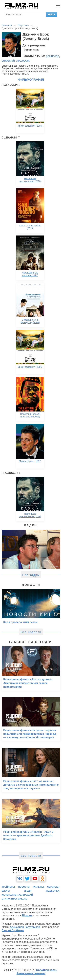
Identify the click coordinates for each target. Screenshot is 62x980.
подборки (53, 891)
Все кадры (31, 575)
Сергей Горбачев (13, 930)
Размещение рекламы (31, 973)
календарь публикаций (17, 895)
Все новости (31, 632)
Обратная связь (47, 970)
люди (28, 891)
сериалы (53, 887)
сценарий (8, 60)
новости (24, 887)
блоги (6, 891)
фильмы (38, 887)
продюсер (23, 60)
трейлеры (8, 887)
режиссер (53, 56)
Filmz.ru (27, 915)
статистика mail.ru (14, 899)
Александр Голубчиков (25, 927)
